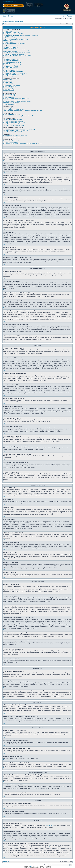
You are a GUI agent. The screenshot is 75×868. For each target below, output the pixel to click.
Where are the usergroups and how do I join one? (16, 99)
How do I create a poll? (9, 64)
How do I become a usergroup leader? (13, 100)
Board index (6, 24)
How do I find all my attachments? (12, 137)
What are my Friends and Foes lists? (13, 115)
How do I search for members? (11, 124)
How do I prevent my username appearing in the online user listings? (21, 35)
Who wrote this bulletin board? (11, 141)
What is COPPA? (7, 41)
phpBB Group (50, 825)
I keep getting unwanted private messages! (14, 109)
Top (4, 161)
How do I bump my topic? (10, 76)
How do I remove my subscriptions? (12, 132)
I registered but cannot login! (10, 38)
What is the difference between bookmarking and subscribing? (19, 129)
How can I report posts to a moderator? (13, 72)
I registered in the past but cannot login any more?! (16, 39)
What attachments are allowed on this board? (15, 136)
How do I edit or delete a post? (11, 61)
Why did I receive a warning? (11, 70)
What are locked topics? (9, 89)
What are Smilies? (8, 82)
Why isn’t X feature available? (11, 142)
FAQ (65, 16)
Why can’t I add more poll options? (12, 65)
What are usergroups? (9, 97)
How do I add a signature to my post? (13, 62)
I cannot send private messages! (11, 108)
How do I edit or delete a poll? (11, 66)
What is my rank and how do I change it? (14, 54)
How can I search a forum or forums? (13, 120)
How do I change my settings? (11, 47)
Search (70, 16)
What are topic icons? (9, 91)
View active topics (19, 22)
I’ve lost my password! (9, 37)
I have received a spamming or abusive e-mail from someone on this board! (23, 111)
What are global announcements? (12, 85)
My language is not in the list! (11, 51)
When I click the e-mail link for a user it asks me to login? (18, 56)
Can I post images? (8, 84)
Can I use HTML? (8, 81)
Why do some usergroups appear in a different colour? (17, 101)
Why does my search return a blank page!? (14, 122)
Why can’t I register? (8, 42)
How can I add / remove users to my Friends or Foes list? (18, 116)
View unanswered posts (8, 22)
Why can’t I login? (8, 31)
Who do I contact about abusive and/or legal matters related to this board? (22, 144)
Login (5, 16)
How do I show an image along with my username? (16, 53)
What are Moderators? (9, 96)
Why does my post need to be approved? (14, 75)
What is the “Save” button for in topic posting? (15, 73)
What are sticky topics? (9, 88)
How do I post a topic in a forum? (12, 59)
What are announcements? (10, 87)
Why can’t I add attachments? (11, 69)
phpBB (31, 866)
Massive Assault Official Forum (9, 1)
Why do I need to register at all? (11, 32)
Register (10, 16)
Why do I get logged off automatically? (13, 34)
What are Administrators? (10, 95)
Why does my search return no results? (13, 121)
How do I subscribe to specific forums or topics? (15, 130)
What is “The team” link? (9, 104)
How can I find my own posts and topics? (14, 125)
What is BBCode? (8, 80)
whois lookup (52, 847)
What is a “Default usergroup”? (11, 103)
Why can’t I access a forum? (10, 68)
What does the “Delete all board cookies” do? (15, 43)
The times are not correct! (10, 49)
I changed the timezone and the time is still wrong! (16, 50)
